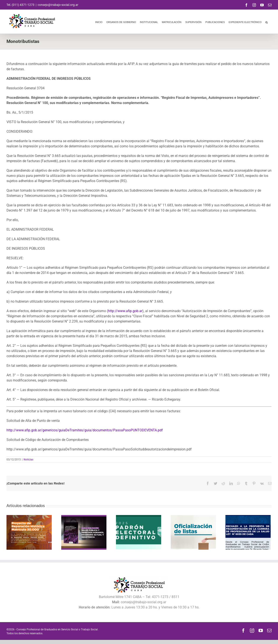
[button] (267, 22)
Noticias (28, 460)
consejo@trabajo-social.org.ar (58, 5)
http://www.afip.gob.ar (125, 311)
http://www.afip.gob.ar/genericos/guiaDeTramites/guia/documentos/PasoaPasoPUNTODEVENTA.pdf (85, 430)
